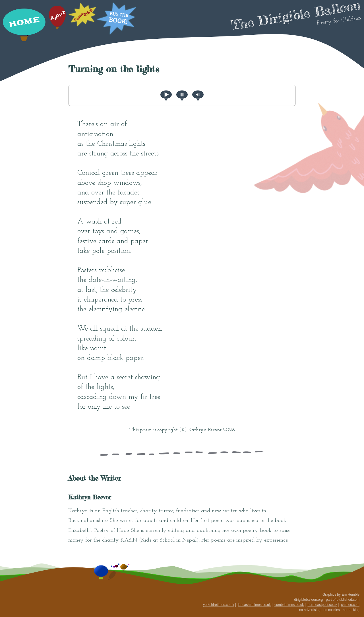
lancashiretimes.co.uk (254, 605)
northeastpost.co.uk (322, 605)
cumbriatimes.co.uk (289, 605)
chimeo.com (350, 605)
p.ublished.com (348, 600)
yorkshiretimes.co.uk (219, 605)
